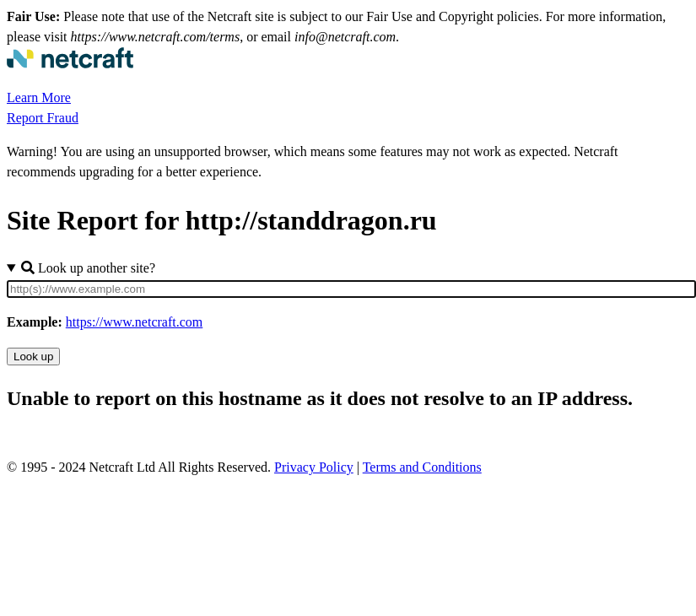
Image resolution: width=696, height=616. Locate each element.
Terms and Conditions (422, 467)
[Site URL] (351, 289)
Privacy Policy (314, 467)
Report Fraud (43, 118)
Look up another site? (88, 268)
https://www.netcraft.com (134, 322)
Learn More (39, 97)
